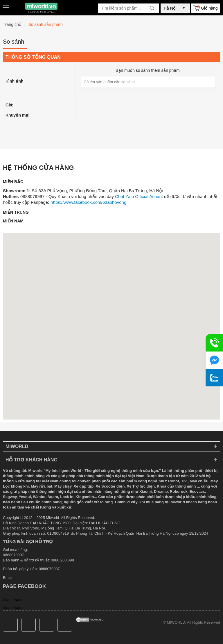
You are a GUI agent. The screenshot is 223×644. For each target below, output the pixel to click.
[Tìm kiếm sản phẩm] (129, 8)
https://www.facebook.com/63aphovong (88, 202)
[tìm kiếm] (152, 8)
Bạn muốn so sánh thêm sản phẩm (148, 70)
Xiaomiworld (13, 600)
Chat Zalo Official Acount (139, 196)
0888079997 (49, 569)
